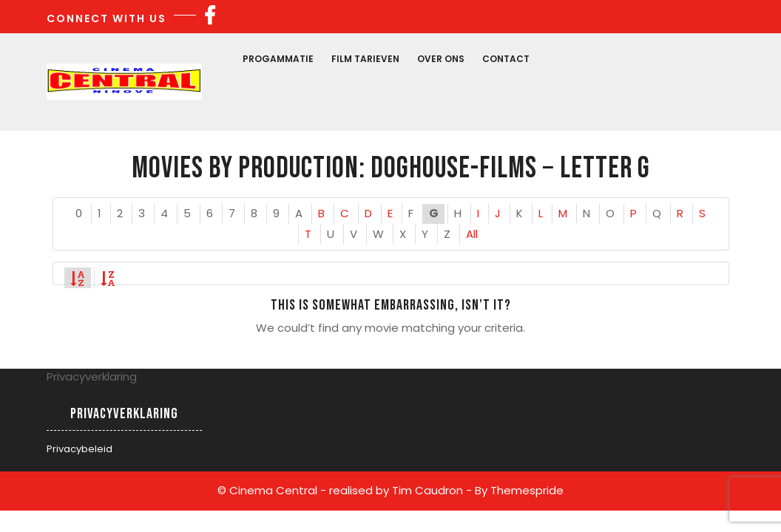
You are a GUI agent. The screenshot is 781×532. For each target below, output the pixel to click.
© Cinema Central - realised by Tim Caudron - (345, 490)
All (472, 234)
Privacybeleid (80, 449)
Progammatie (278, 59)
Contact (506, 59)
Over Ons (441, 59)
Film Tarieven (365, 59)
